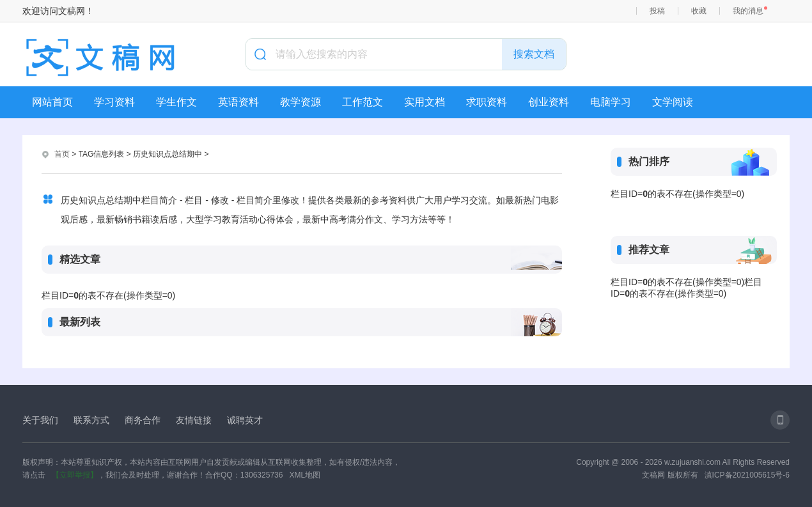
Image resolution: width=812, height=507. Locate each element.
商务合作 (143, 420)
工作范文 (363, 102)
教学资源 (301, 102)
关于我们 (40, 420)
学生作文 (176, 102)
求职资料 (487, 102)
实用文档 (425, 102)
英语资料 (238, 102)
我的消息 (748, 11)
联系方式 (91, 420)
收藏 (699, 11)
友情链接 (194, 420)
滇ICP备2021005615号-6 (747, 475)
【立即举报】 (75, 475)
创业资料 (549, 102)
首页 (62, 154)
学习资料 (114, 102)
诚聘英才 (245, 420)
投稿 (657, 11)
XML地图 (305, 475)
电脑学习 (611, 102)
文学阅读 (673, 102)
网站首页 (52, 102)
